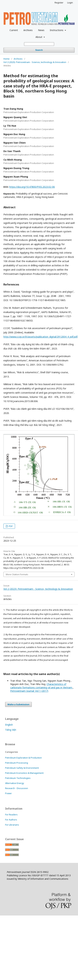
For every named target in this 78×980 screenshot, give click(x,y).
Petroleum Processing (17, 763)
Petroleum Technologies (18, 778)
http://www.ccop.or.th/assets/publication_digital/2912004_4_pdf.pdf (40, 337)
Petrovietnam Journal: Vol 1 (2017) (29, 691)
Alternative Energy (15, 783)
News (41, 30)
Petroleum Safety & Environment (22, 768)
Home (6, 59)
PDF (10, 526)
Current (14, 30)
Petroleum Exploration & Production (23, 758)
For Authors (11, 820)
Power (8, 793)
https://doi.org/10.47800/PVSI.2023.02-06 (32, 187)
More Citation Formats (17, 574)
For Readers (11, 815)
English (9, 725)
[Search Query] (39, 44)
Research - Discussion (17, 788)
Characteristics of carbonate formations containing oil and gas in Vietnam (42, 686)
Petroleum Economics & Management (24, 773)
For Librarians (12, 825)
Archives (28, 30)
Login (70, 3)
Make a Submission (18, 704)
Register (59, 3)
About (39, 37)
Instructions (57, 30)
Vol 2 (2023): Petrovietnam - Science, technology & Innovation (35, 62)
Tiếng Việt (11, 730)
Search (39, 50)
